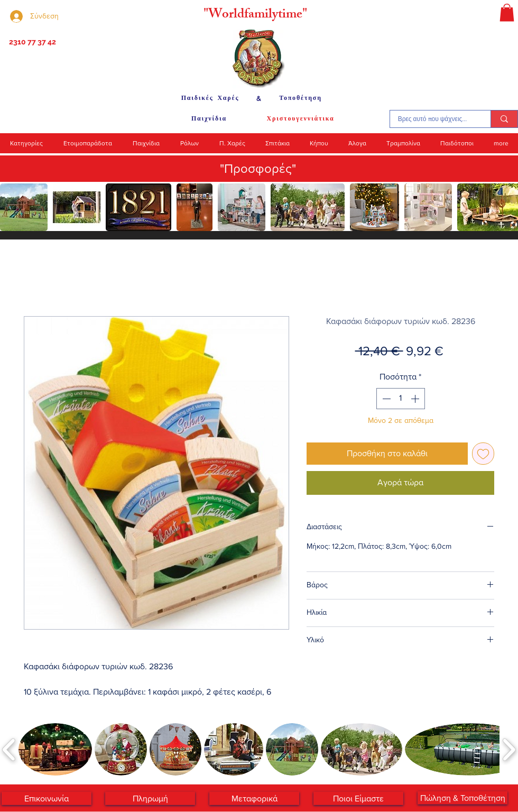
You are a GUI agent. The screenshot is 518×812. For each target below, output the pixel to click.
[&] (259, 98)
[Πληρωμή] (150, 799)
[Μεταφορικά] (254, 799)
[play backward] (13, 207)
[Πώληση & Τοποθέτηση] (462, 798)
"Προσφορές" (258, 168)
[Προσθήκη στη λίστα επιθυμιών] (483, 454)
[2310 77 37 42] (31, 42)
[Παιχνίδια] (209, 119)
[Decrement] (385, 399)
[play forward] (505, 207)
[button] (507, 12)
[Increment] (416, 399)
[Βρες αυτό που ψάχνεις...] (432, 119)
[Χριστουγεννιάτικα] (300, 119)
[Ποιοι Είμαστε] (358, 799)
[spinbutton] (401, 399)
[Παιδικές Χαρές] (210, 98)
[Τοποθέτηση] (300, 98)
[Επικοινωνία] (47, 799)
